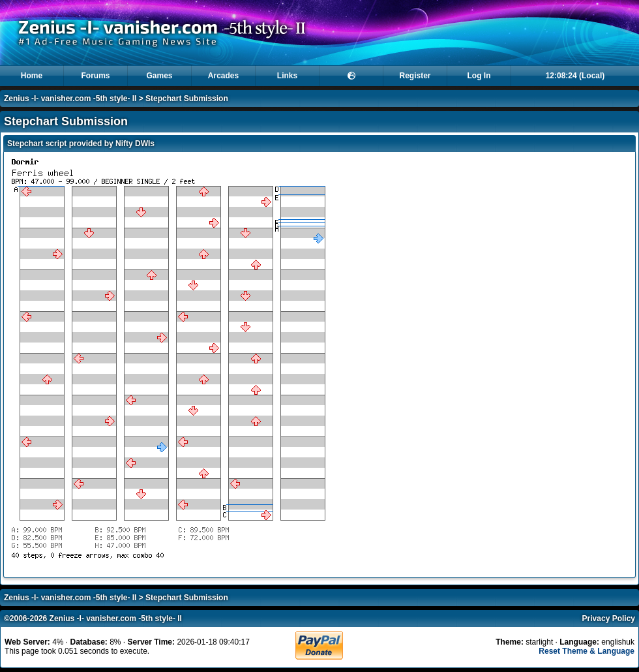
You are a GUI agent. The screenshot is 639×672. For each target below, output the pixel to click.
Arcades (223, 76)
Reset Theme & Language (587, 651)
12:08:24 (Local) (575, 76)
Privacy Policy (609, 619)
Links (287, 76)
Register (415, 76)
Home (32, 76)
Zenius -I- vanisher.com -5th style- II (70, 99)
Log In (479, 76)
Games (159, 76)
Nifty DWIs (135, 144)
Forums (95, 76)
